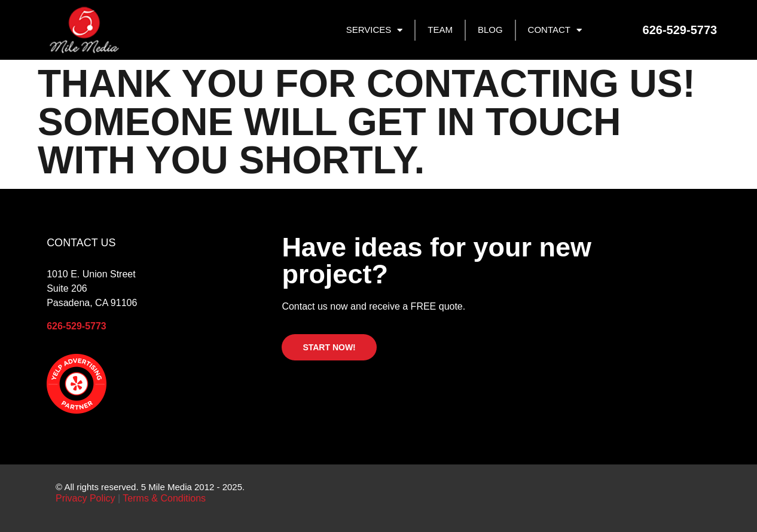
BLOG (490, 30)
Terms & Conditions (164, 498)
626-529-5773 (77, 326)
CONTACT (555, 30)
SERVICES (375, 30)
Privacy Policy (87, 498)
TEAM (440, 30)
